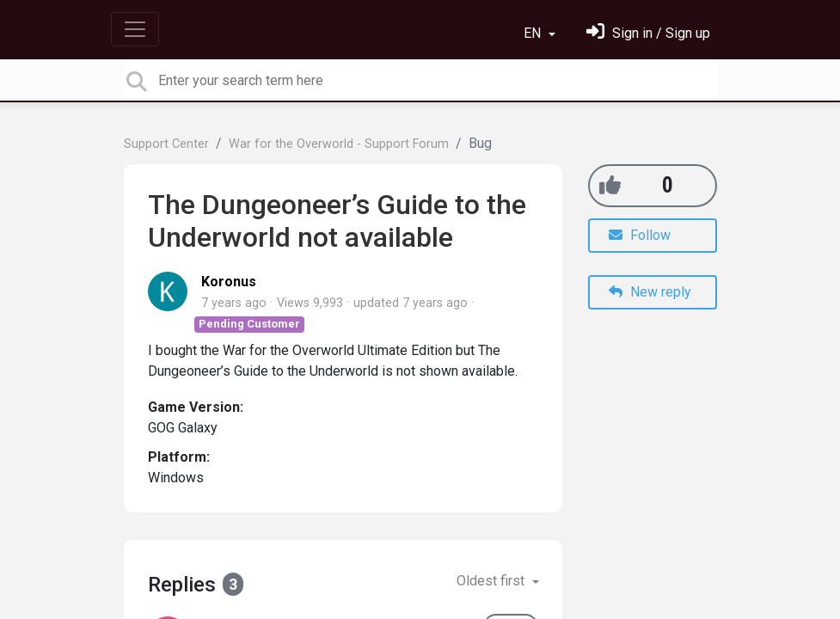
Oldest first (492, 581)
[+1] (610, 185)
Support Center (166, 144)
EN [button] (534, 33)
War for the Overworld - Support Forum (339, 144)
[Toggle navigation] (135, 29)
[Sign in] (648, 33)
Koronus (229, 282)
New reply (650, 292)
